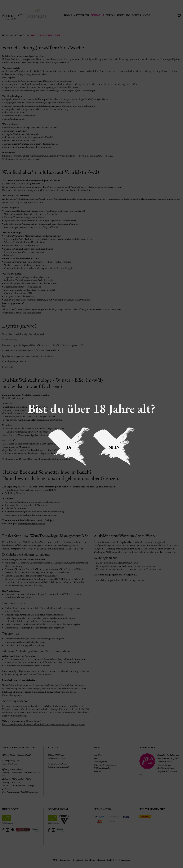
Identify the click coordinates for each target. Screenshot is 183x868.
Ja (69, 447)
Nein (114, 447)
